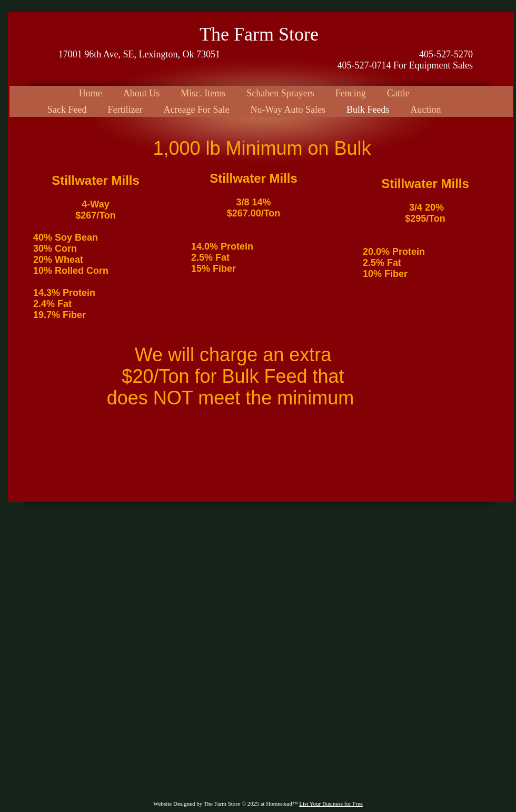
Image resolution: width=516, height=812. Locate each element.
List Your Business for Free (331, 804)
